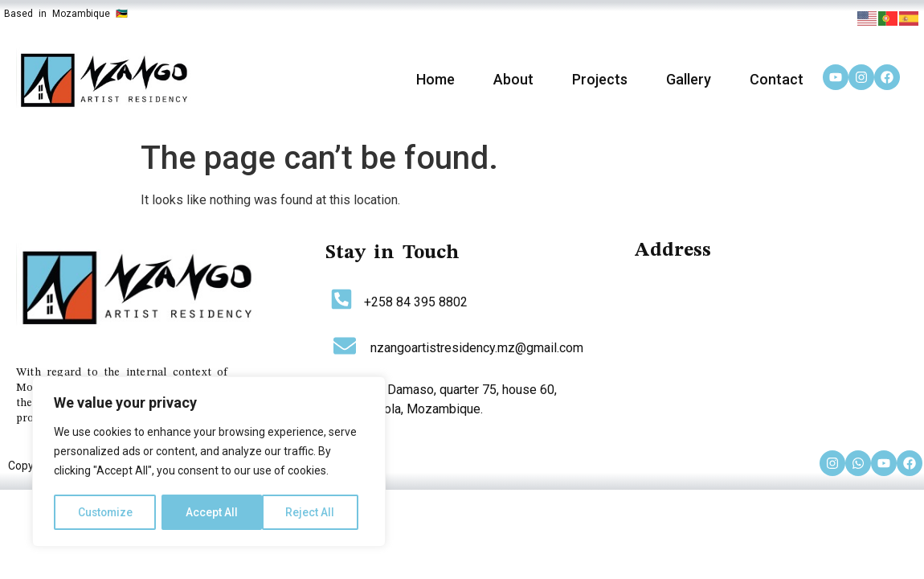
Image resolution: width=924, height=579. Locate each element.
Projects (600, 79)
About (513, 79)
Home (435, 79)
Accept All (315, 512)
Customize (106, 512)
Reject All (212, 512)
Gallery (689, 79)
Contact (777, 79)
